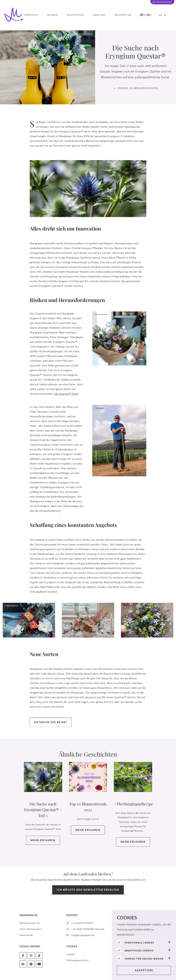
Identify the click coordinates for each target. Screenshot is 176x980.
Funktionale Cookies (139, 943)
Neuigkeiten (123, 15)
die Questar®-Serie (66, 399)
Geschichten (75, 15)
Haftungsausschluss (78, 960)
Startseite (31, 15)
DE (161, 15)
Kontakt (146, 15)
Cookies (71, 954)
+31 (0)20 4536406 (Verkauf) (88, 929)
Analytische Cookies (139, 951)
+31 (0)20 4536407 (83, 923)
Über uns (99, 15)
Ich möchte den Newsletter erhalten (88, 890)
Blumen (53, 15)
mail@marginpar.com (83, 935)
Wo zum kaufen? (162, 2)
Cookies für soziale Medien (144, 959)
